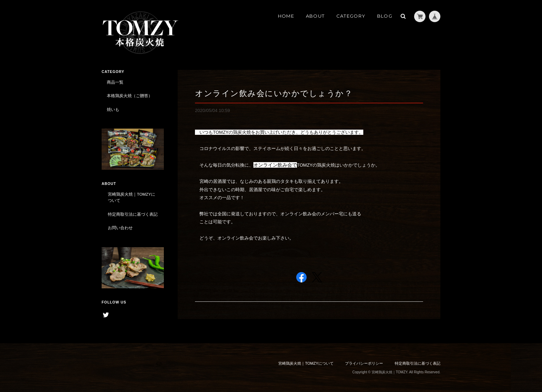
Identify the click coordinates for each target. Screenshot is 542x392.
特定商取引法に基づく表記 (133, 214)
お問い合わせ (120, 228)
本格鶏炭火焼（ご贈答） (130, 96)
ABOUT (315, 16)
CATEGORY (351, 16)
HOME (286, 16)
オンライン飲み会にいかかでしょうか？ (274, 93)
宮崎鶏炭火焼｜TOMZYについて (132, 197)
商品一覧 (115, 82)
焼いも (113, 109)
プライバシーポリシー (364, 363)
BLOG (385, 16)
